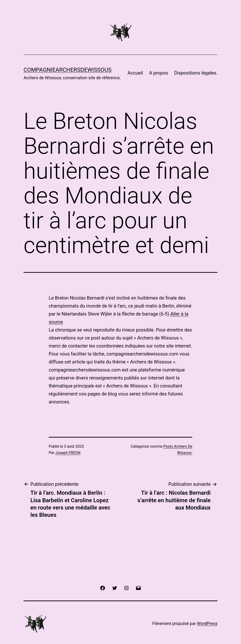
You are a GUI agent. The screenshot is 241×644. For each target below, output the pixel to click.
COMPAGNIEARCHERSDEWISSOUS (68, 70)
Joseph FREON (68, 453)
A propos (159, 73)
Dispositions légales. (196, 73)
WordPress (207, 623)
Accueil (135, 73)
